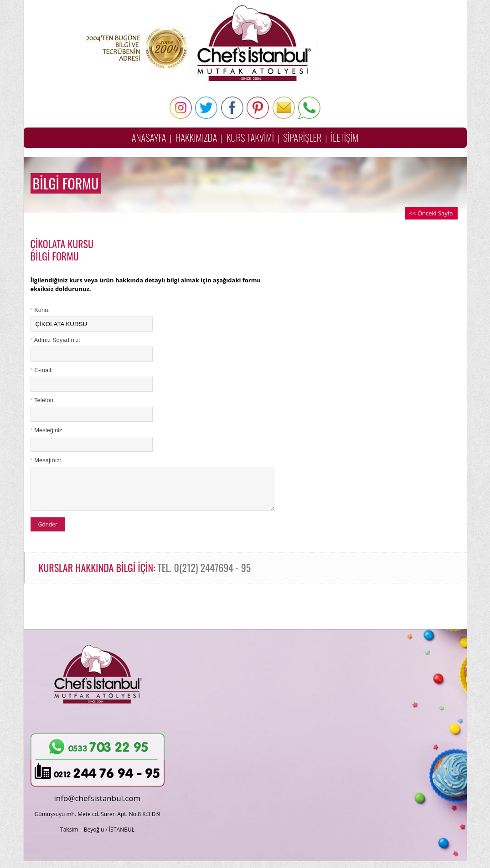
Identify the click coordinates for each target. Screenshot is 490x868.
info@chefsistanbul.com (98, 805)
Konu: (40, 310)
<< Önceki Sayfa (431, 213)
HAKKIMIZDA (196, 137)
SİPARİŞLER (302, 137)
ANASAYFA (149, 137)
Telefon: (43, 400)
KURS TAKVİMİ (250, 137)
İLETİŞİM (345, 137)
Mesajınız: (46, 460)
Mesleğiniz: (47, 430)
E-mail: (42, 370)
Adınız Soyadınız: (56, 340)
